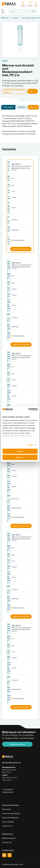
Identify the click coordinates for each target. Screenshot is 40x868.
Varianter (21, 107)
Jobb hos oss (7, 826)
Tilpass (20, 457)
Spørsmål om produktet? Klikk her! (14, 91)
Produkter (15, 18)
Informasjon (8, 107)
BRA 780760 (16, 263)
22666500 (9, 790)
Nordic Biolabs (8, 822)
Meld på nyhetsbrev (17, 744)
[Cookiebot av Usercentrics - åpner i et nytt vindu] (28, 409)
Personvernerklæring (11, 814)
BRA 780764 (16, 626)
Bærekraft (7, 809)
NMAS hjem (5, 18)
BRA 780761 (16, 354)
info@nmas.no (8, 792)
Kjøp (33, 91)
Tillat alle (20, 451)
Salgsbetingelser (9, 838)
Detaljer (31, 445)
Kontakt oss (7, 842)
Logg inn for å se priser (21, 249)
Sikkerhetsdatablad (10, 818)
